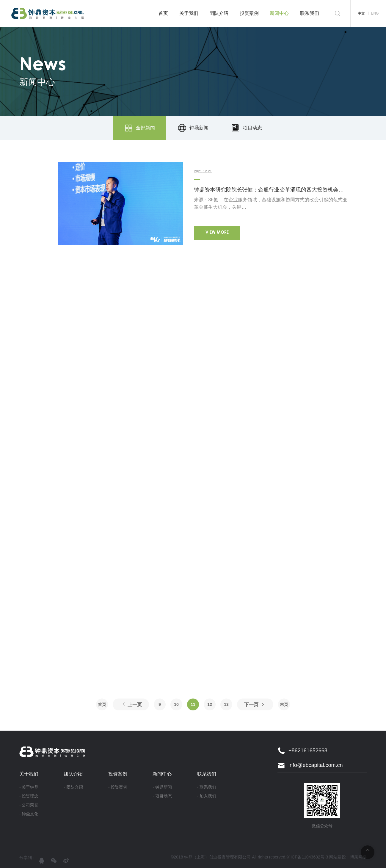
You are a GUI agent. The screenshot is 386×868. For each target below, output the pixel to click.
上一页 (135, 704)
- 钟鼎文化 (29, 814)
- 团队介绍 (73, 787)
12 (210, 704)
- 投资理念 (29, 796)
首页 (163, 13)
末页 (284, 704)
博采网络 (358, 857)
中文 (361, 13)
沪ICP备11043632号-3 (307, 857)
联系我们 (310, 13)
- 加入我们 (207, 796)
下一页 (251, 704)
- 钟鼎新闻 (162, 787)
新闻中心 (279, 13)
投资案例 (249, 13)
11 (193, 704)
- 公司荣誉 (29, 805)
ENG (375, 13)
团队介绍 (219, 13)
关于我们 (189, 13)
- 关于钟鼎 (29, 787)
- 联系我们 (207, 787)
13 (226, 704)
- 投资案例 (118, 787)
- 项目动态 (162, 796)
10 (176, 704)
